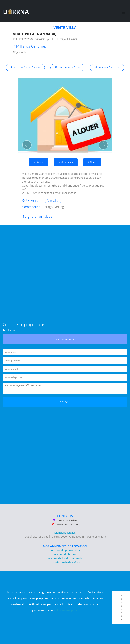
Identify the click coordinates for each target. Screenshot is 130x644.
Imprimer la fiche (67, 67)
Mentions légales (65, 533)
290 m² (92, 162)
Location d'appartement (65, 550)
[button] (27, 145)
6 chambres (66, 162)
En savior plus (67, 610)
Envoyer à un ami (107, 67)
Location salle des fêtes (65, 562)
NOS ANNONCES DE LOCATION (65, 546)
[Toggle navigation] (123, 11)
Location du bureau (65, 554)
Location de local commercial (65, 558)
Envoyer (65, 402)
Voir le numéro (65, 339)
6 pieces (39, 162)
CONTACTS (65, 516)
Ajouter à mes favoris (25, 67)
